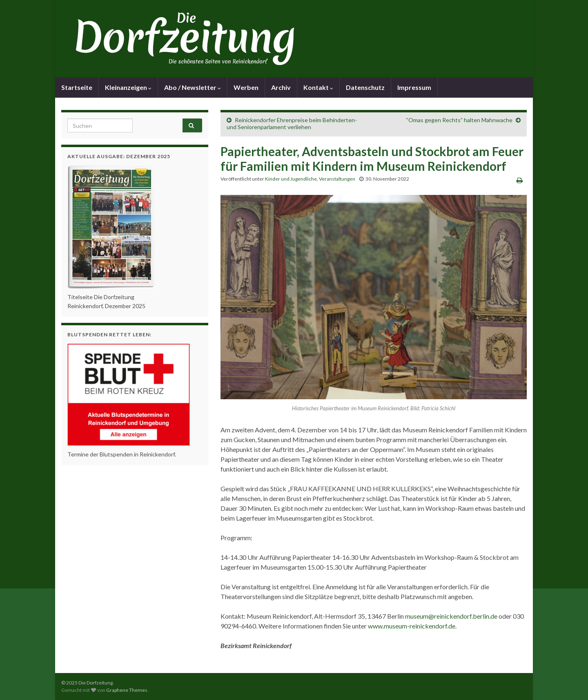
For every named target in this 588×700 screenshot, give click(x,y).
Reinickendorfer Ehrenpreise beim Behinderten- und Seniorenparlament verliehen (292, 123)
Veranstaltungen (337, 179)
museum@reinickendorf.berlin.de (451, 616)
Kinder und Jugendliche (291, 179)
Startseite (77, 87)
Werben (246, 87)
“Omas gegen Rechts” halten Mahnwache (459, 120)
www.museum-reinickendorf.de (412, 626)
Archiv (281, 87)
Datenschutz (365, 87)
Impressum (414, 87)
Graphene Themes (127, 690)
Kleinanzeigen (128, 87)
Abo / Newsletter (193, 87)
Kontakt (318, 87)
